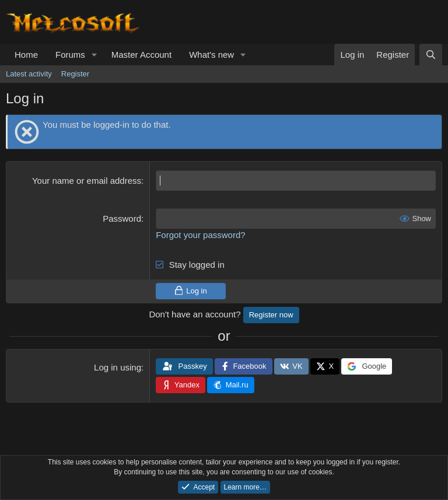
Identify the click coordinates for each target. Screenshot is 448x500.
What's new (211, 55)
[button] (94, 55)
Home (26, 55)
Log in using (118, 367)
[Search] (431, 55)
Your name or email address (87, 181)
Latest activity (29, 74)
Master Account (141, 55)
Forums (70, 55)
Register (75, 74)
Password (122, 218)
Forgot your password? (200, 235)
